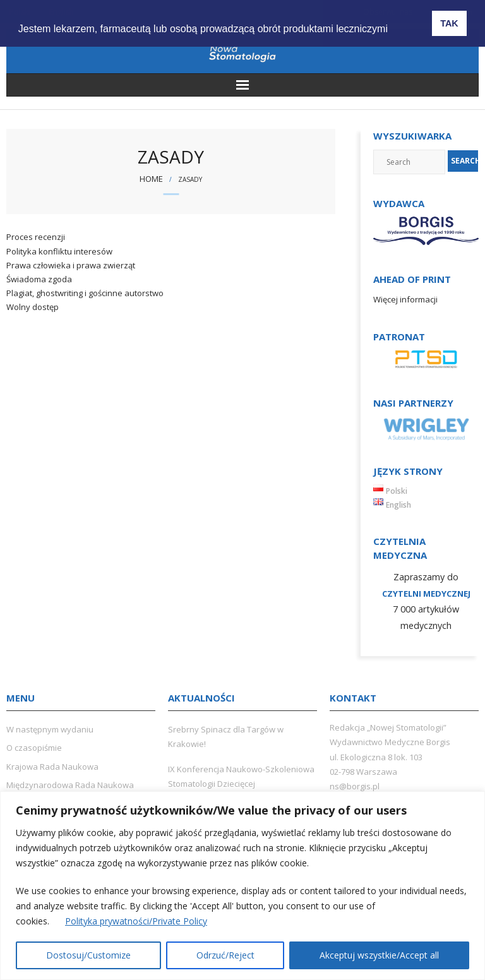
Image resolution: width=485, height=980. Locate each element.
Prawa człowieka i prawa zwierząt (71, 265)
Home (151, 179)
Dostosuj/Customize (88, 955)
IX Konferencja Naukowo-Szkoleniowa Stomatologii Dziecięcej (241, 776)
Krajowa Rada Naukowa (52, 767)
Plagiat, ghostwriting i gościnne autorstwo (85, 293)
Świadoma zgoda (39, 279)
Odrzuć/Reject (225, 955)
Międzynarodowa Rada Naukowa (70, 785)
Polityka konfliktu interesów (59, 251)
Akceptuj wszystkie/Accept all (379, 955)
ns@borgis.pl (355, 786)
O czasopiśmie (34, 748)
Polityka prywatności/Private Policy (136, 921)
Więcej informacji (405, 299)
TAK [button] (449, 23)
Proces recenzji (36, 237)
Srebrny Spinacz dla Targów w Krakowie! (226, 737)
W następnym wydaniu (50, 729)
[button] (403, 20)
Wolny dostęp (33, 307)
